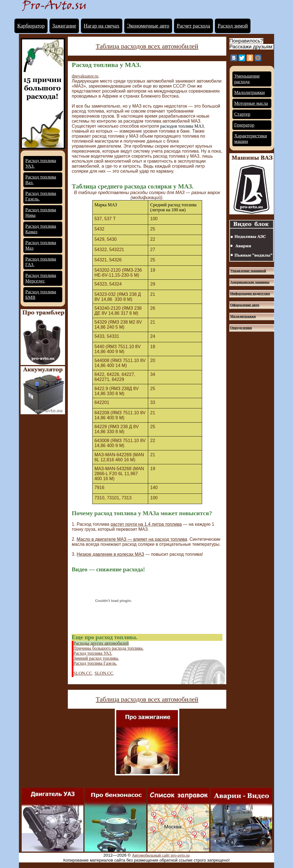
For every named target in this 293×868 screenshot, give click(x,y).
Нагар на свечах (102, 26)
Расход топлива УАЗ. (93, 653)
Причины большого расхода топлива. (108, 648)
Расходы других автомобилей (101, 643)
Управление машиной (248, 271)
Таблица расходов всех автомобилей (147, 46)
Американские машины (250, 282)
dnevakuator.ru (85, 76)
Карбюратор (31, 26)
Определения (241, 328)
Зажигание (64, 26)
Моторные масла (251, 103)
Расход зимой (233, 26)
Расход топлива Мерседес (41, 278)
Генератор (244, 125)
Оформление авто (245, 305)
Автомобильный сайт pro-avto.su (161, 855)
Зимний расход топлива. (96, 658)
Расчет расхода (193, 26)
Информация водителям (250, 293)
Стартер (242, 114)
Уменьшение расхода (247, 79)
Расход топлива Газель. (95, 663)
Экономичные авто (148, 26)
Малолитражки (250, 92)
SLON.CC (83, 673)
